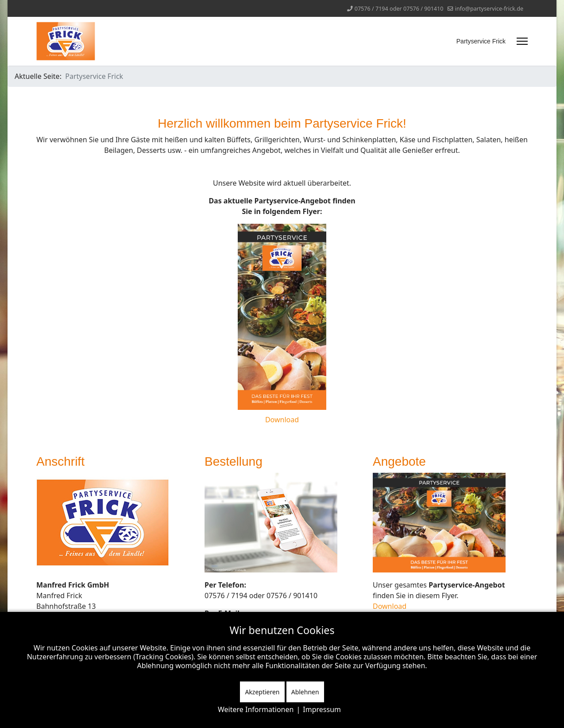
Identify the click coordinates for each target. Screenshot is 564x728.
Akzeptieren (262, 692)
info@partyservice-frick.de (489, 9)
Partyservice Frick (481, 41)
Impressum (322, 709)
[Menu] (522, 41)
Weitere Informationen (256, 709)
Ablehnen (305, 692)
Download (282, 420)
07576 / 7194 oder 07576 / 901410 (399, 9)
